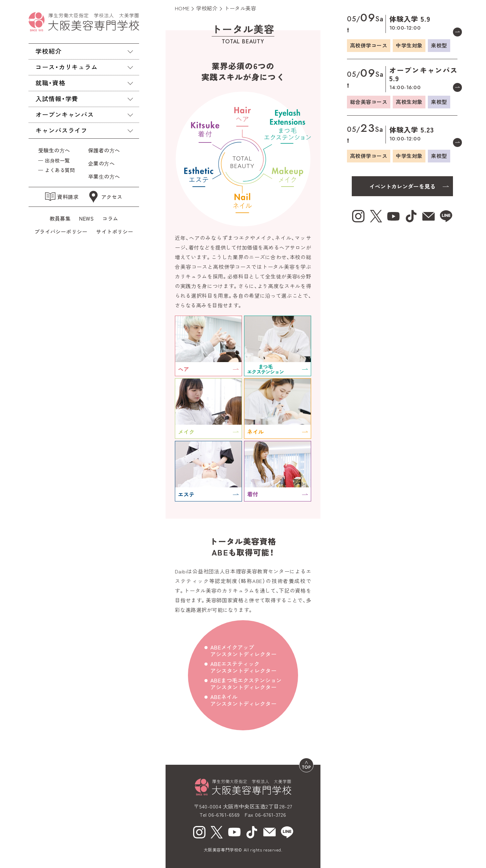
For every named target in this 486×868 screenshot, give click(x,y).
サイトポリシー (115, 231)
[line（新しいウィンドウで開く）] (287, 832)
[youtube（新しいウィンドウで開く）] (234, 832)
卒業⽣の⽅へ (104, 176)
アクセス (105, 197)
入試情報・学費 (57, 98)
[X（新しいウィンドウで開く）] (217, 832)
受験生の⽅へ (54, 150)
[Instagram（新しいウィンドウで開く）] (199, 832)
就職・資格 (50, 83)
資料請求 (62, 197)
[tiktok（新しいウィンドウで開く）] (252, 832)
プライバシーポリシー (61, 231)
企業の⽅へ (101, 163)
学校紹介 (49, 51)
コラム (110, 218)
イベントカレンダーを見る (402, 186)
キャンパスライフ (61, 130)
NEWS (86, 218)
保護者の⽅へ (105, 150)
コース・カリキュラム (67, 67)
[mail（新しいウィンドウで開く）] (270, 832)
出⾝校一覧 (57, 160)
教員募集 (60, 218)
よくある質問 (60, 170)
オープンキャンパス (65, 114)
